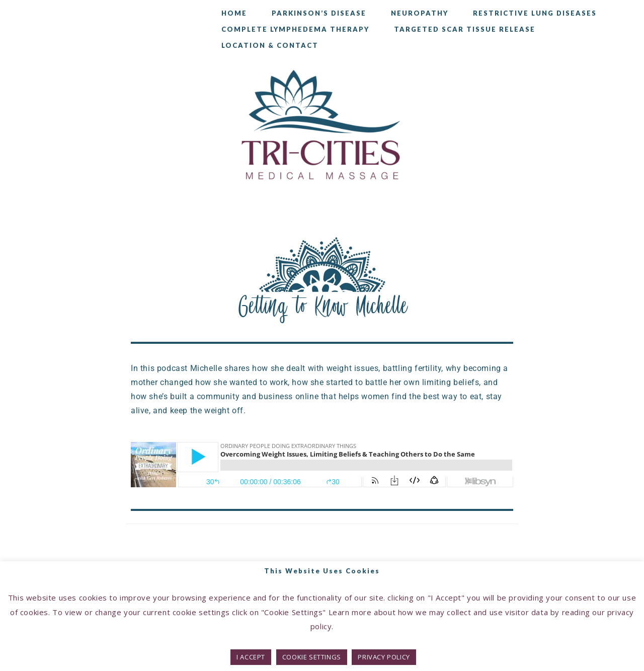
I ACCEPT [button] (251, 657)
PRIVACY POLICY (384, 657)
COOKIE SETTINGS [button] (312, 657)
